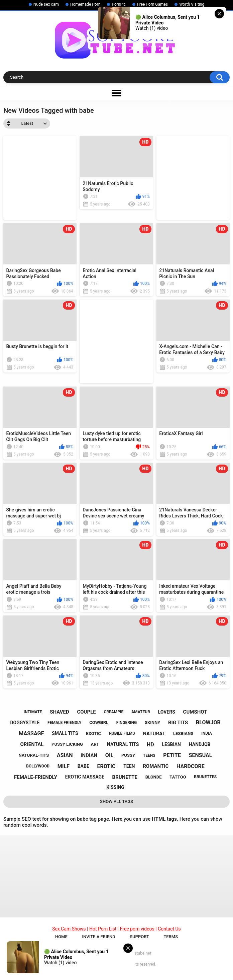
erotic (106, 766)
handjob (200, 744)
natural (154, 734)
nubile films (122, 733)
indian (89, 755)
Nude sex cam (46, 4)
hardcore (191, 766)
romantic (156, 766)
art (95, 744)
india (206, 733)
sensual (201, 755)
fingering (127, 723)
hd (150, 745)
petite (172, 755)
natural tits (123, 744)
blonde (154, 777)
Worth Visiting (192, 4)
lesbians (183, 733)
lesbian (171, 744)
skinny (152, 722)
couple (86, 712)
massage (31, 733)
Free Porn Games (152, 4)
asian (65, 755)
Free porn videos (137, 933)
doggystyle (25, 723)
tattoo (178, 777)
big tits (178, 723)
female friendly (64, 723)
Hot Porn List (103, 933)
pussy (128, 755)
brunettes (205, 777)
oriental (32, 744)
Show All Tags (116, 801)
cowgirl (99, 722)
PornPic (119, 4)
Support (139, 941)
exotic (93, 733)
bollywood (38, 766)
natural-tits (34, 755)
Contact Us (169, 933)
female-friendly (36, 777)
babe (83, 766)
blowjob (208, 722)
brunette (125, 777)
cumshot (195, 712)
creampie (113, 712)
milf (64, 766)
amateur (141, 712)
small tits (65, 733)
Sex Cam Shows (69, 933)
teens (149, 755)
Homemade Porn (85, 4)
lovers (167, 712)
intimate (33, 712)
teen (129, 766)
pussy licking (67, 744)
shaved (59, 712)
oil (109, 755)
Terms (171, 941)
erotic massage (85, 777)
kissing (115, 787)
